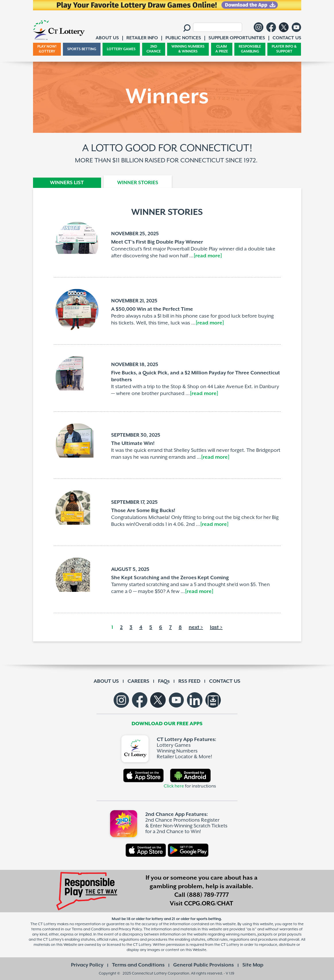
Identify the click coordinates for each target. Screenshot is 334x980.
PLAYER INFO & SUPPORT (284, 49)
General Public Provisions (203, 965)
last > (216, 627)
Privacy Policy (87, 965)
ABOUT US (106, 681)
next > (196, 627)
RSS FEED (189, 681)
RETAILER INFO (142, 38)
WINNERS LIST (67, 183)
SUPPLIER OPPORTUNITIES (237, 38)
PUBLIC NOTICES (183, 38)
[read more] (208, 256)
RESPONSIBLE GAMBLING (250, 49)
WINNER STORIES (138, 183)
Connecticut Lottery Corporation (161, 974)
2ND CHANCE (154, 49)
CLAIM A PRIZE (222, 49)
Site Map (253, 965)
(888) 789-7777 (208, 895)
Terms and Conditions (138, 965)
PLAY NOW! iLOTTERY (47, 49)
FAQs (164, 681)
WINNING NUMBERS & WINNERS (188, 49)
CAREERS (138, 681)
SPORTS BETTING (82, 49)
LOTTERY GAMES (121, 49)
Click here (174, 786)
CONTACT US (225, 681)
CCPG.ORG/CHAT (209, 904)
